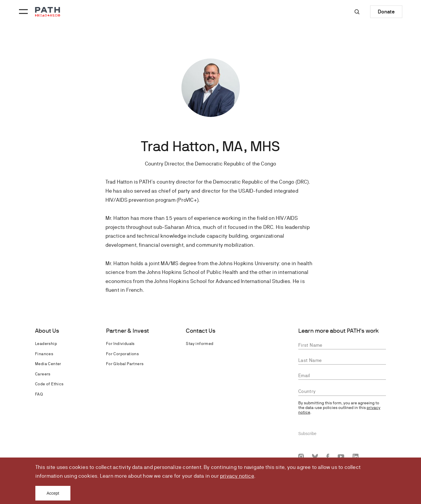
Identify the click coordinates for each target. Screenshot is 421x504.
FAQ (39, 394)
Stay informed (200, 344)
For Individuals (120, 344)
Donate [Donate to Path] (386, 12)
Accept (53, 493)
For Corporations (122, 354)
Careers (43, 374)
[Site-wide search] (357, 12)
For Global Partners (125, 364)
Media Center (48, 364)
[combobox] (342, 391)
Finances (44, 354)
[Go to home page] (48, 12)
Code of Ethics (49, 384)
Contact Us (201, 331)
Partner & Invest (128, 331)
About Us (47, 331)
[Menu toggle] (22, 12)
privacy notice (237, 476)
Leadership (46, 344)
